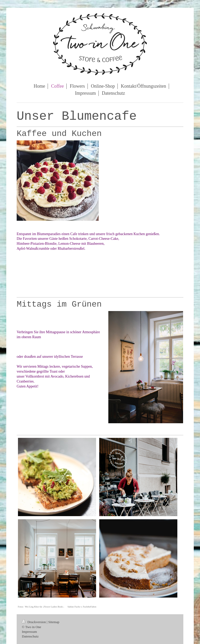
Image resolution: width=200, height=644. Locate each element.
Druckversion (34, 622)
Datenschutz (30, 636)
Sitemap (54, 622)
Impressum (29, 632)
